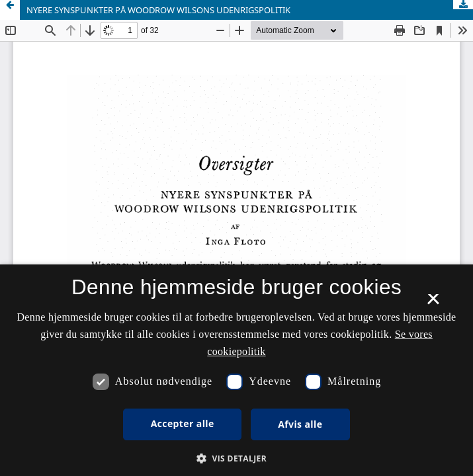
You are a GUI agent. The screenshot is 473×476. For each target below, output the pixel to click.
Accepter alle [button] (183, 423)
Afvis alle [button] (300, 424)
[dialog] (236, 370)
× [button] (433, 303)
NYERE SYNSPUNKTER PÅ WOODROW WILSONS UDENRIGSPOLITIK (158, 10)
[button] (236, 458)
